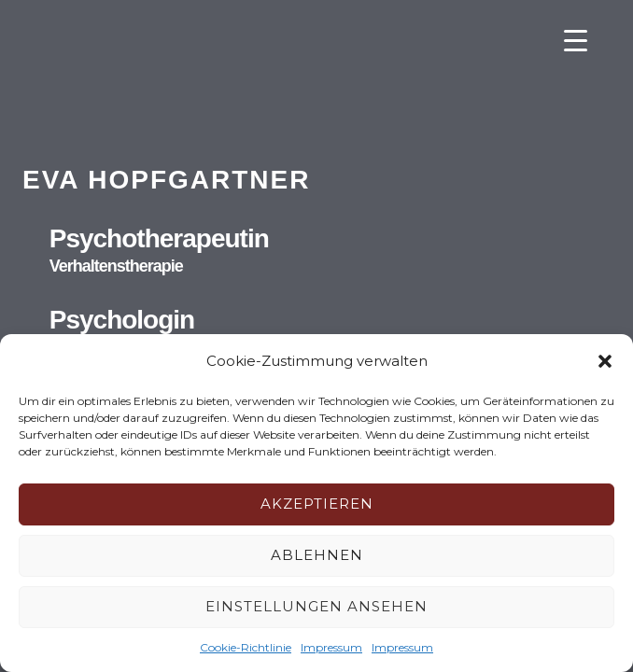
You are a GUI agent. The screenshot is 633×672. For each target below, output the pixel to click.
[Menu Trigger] (576, 40)
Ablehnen (317, 555)
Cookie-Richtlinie (246, 647)
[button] (605, 361)
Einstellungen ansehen (316, 606)
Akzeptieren (317, 504)
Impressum (331, 647)
